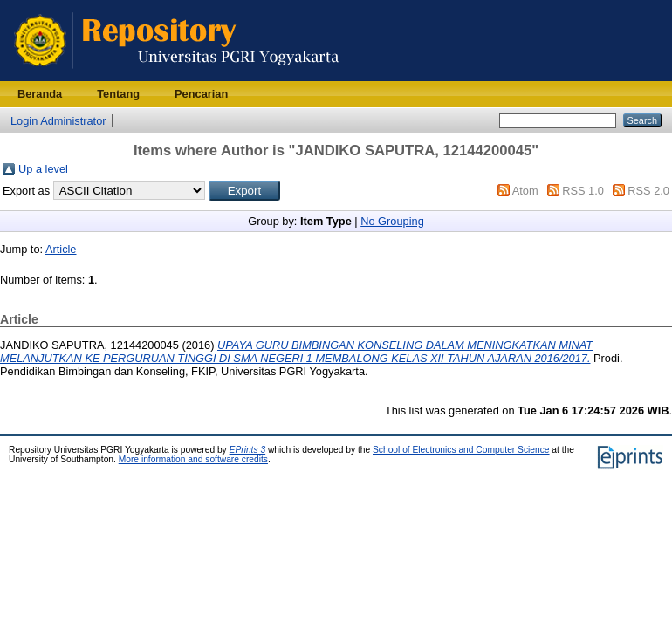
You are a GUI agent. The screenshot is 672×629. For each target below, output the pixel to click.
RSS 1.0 (583, 191)
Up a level (43, 169)
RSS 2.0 (648, 191)
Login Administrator (58, 121)
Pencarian (201, 94)
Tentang (118, 94)
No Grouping (392, 221)
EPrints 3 (248, 450)
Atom (525, 191)
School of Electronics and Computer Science (461, 450)
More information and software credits (193, 459)
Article (61, 249)
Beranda (40, 94)
